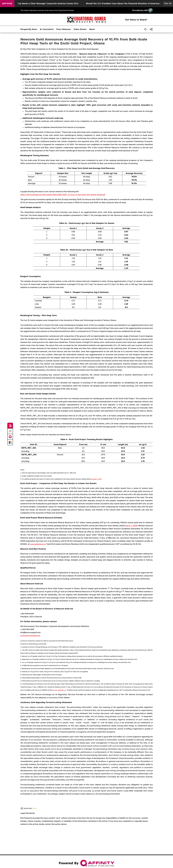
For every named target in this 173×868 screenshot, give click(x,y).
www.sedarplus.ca (38, 544)
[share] (151, 29)
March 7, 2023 (131, 526)
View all (168, 3)
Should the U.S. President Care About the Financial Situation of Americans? (127, 3)
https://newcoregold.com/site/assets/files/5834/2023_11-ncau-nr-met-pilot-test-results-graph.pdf (63, 195)
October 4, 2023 (96, 479)
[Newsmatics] (10, 442)
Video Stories (80, 29)
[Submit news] (10, 426)
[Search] (145, 29)
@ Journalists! (47, 29)
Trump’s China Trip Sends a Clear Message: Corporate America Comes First (44, 3)
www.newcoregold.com (30, 635)
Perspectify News (29, 29)
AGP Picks (7, 4)
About (92, 29)
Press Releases (64, 29)
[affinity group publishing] (10, 437)
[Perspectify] (10, 431)
